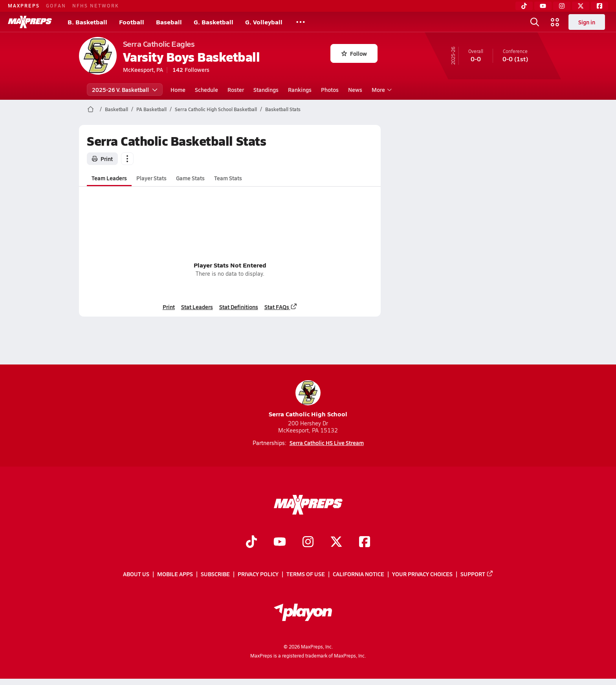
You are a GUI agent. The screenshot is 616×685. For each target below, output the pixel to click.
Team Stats (228, 178)
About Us (136, 574)
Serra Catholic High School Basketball (216, 109)
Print (102, 159)
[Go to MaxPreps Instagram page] (308, 542)
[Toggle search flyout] (535, 22)
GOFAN (56, 5)
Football (132, 22)
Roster (236, 90)
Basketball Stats (283, 109)
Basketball (116, 109)
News (355, 90)
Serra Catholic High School (308, 399)
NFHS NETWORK (96, 5)
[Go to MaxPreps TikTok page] (251, 542)
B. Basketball (87, 22)
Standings (266, 90)
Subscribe (215, 574)
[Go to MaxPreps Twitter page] (336, 542)
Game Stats (190, 178)
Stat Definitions (238, 307)
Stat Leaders (197, 307)
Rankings (300, 90)
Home (178, 90)
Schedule (206, 90)
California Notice (358, 574)
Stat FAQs (280, 307)
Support (477, 574)
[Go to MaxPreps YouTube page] (280, 542)
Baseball (169, 22)
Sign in (587, 22)
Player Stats (151, 178)
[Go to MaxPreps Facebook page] (365, 542)
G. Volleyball (264, 22)
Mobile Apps (175, 574)
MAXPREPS (24, 5)
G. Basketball (214, 22)
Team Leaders (109, 178)
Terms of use (306, 574)
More (381, 90)
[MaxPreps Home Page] (91, 109)
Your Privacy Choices (422, 574)
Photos (330, 90)
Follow (354, 53)
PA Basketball (151, 109)
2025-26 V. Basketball (125, 90)
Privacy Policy (258, 574)
